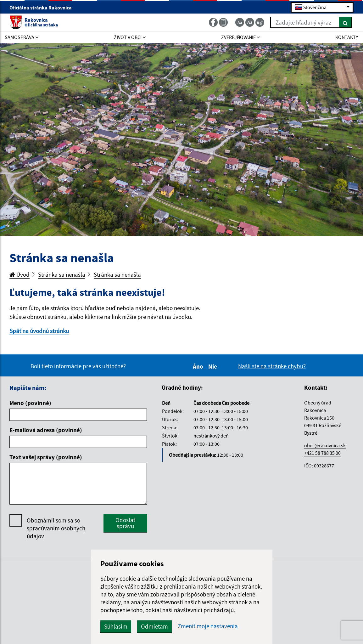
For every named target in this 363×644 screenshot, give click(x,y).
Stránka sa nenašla (62, 274)
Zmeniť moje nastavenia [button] (208, 626)
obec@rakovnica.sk (325, 445)
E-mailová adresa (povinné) (46, 430)
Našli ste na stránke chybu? (272, 366)
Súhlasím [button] (116, 626)
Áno (199, 366)
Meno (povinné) (30, 403)
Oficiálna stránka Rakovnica (43, 8)
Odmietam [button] (154, 626)
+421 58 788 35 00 (322, 453)
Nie (214, 366)
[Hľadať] (346, 22)
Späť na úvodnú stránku (39, 331)
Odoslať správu (125, 523)
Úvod (20, 274)
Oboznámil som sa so (56, 528)
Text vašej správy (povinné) (46, 457)
